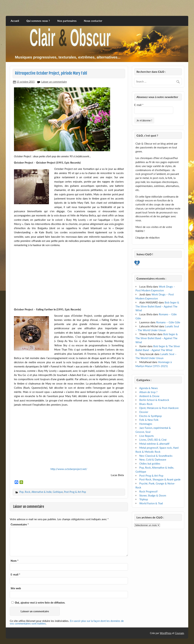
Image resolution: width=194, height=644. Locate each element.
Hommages (146, 424)
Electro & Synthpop (150, 416)
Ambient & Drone (149, 396)
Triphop (144, 499)
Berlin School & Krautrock (154, 400)
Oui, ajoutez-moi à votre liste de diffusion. (38, 602)
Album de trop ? (148, 392)
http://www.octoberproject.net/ (69, 469)
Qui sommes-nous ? (38, 21)
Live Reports (147, 436)
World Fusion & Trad (151, 503)
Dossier (144, 412)
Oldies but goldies (150, 464)
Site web (16, 588)
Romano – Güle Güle (168, 322)
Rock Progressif (148, 491)
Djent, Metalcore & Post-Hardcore (159, 408)
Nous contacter (93, 21)
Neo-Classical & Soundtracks (156, 456)
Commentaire (20, 524)
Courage (179, 633)
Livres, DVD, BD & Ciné (153, 440)
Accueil (15, 21)
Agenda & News (149, 388)
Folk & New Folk (149, 420)
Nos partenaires (67, 21)
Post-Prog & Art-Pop (75, 492)
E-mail (15, 575)
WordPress (166, 633)
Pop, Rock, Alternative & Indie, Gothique (41, 492)
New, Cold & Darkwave (153, 460)
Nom (15, 561)
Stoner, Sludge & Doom (153, 495)
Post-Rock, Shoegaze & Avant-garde (160, 479)
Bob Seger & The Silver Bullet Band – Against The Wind (157, 306)
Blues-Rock (146, 404)
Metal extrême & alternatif (154, 444)
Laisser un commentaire (54, 82)
